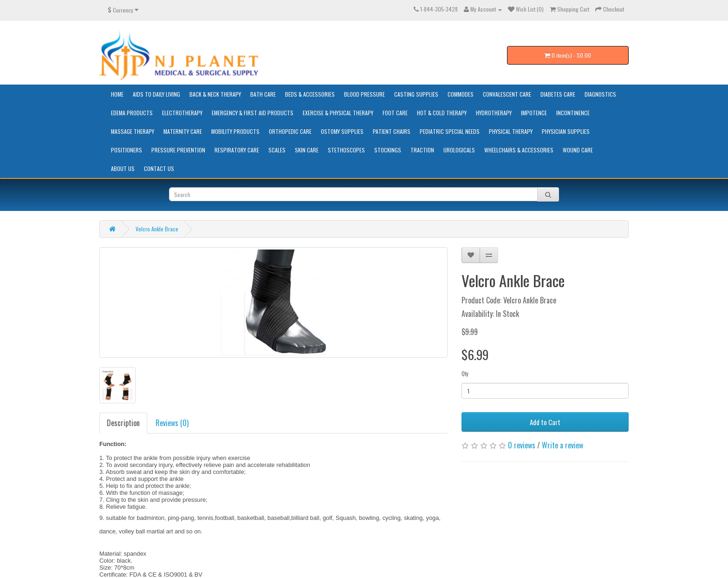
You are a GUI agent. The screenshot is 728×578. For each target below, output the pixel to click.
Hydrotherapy (494, 113)
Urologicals (459, 150)
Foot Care (395, 113)
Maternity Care (183, 131)
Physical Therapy (511, 131)
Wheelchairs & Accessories (519, 150)
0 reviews (522, 445)
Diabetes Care (558, 94)
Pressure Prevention (178, 150)
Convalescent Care (507, 94)
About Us (123, 168)
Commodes (461, 94)
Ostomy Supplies (342, 131)
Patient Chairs (392, 131)
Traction (422, 150)
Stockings (388, 150)
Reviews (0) (172, 423)
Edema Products (132, 113)
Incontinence (573, 113)
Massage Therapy (133, 131)
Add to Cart (545, 422)
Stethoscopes (346, 150)
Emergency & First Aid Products (253, 113)
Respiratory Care (237, 150)
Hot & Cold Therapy (442, 113)
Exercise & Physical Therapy (338, 113)
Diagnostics (600, 94)
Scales (277, 150)
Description (123, 423)
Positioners (127, 150)
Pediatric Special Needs (450, 131)
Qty (465, 373)
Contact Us (159, 168)
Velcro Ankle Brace (157, 229)
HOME (117, 94)
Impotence (534, 113)
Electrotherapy (182, 113)
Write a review (562, 445)
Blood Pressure (364, 94)
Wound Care (578, 150)
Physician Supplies (566, 131)
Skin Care (307, 150)
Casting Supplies (416, 94)
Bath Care (263, 94)
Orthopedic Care (290, 131)
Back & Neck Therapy (215, 94)
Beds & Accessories (310, 94)
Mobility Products (235, 131)
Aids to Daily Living (156, 94)
